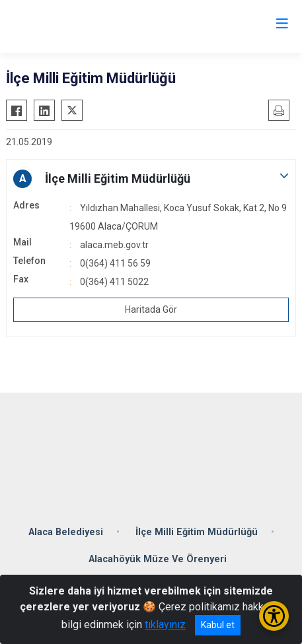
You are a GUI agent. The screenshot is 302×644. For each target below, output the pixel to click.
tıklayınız (165, 625)
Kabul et (218, 625)
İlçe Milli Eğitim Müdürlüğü (197, 532)
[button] (151, 179)
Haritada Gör (151, 309)
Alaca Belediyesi (66, 532)
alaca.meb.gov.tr (114, 245)
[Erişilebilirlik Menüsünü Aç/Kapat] (274, 616)
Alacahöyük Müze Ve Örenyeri (158, 559)
